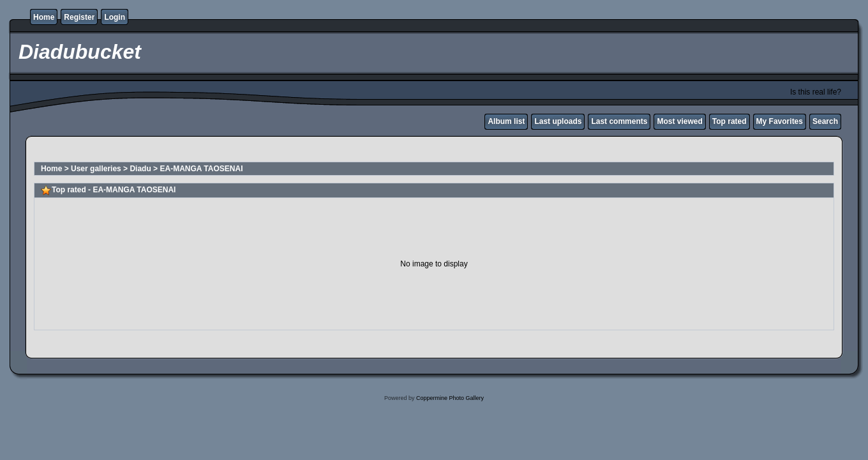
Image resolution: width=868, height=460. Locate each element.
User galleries (96, 169)
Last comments (619, 121)
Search (825, 121)
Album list (506, 121)
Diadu (140, 169)
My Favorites (780, 121)
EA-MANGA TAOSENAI (201, 169)
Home (44, 17)
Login (115, 17)
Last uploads (558, 121)
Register (79, 17)
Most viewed (679, 121)
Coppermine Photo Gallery (450, 398)
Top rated (730, 121)
